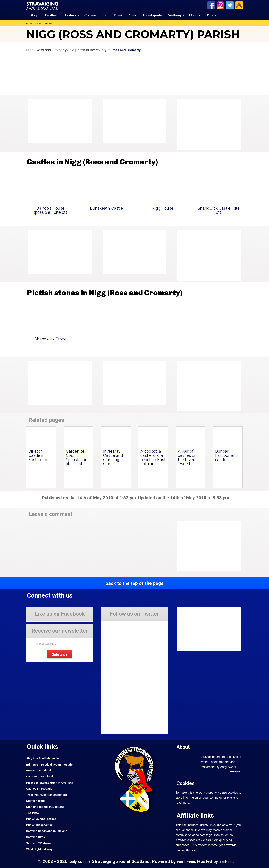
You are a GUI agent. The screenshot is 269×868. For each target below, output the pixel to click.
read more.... (235, 771)
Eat (105, 15)
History (71, 15)
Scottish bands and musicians (49, 830)
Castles (51, 15)
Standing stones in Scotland (48, 806)
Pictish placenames (41, 825)
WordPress (186, 861)
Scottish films (37, 836)
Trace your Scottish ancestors (49, 794)
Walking (175, 15)
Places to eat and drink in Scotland (53, 782)
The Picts (33, 812)
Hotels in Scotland (40, 770)
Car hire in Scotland (41, 776)
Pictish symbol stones (43, 818)
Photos (195, 15)
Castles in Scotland (41, 788)
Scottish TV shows (41, 843)
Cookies (187, 783)
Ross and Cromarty (128, 50)
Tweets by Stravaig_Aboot (118, 623)
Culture (90, 15)
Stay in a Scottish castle (45, 758)
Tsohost (229, 861)
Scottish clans (37, 800)
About (184, 746)
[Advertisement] (207, 124)
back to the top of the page (134, 583)
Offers (212, 15)
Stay (133, 15)
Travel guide (152, 15)
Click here (230, 798)
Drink (118, 15)
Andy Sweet (76, 861)
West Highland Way (41, 849)
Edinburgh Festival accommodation (54, 764)
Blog (33, 15)
